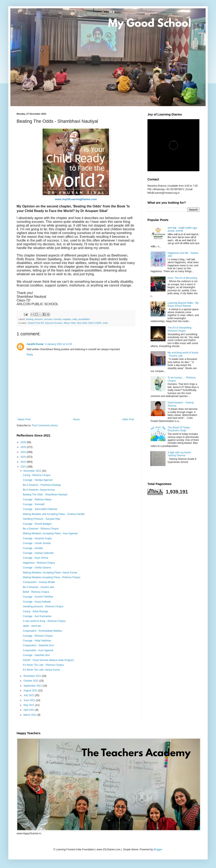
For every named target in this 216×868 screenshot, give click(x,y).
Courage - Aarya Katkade (37, 602)
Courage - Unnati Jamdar (37, 543)
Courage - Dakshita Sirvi (36, 655)
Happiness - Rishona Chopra (39, 563)
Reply (30, 355)
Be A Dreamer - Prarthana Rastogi (42, 485)
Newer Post (24, 419)
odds (75, 319)
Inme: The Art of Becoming (182, 278)
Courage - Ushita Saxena (37, 568)
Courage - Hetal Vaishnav (37, 641)
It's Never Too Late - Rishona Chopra (43, 665)
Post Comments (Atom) (45, 425)
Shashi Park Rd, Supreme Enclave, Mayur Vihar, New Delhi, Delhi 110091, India (68, 323)
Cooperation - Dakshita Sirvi (38, 645)
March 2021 (30, 715)
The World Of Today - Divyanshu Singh (179, 429)
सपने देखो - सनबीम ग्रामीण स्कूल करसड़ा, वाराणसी (182, 229)
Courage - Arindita (33, 548)
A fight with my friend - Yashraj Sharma (180, 454)
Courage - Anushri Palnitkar (38, 597)
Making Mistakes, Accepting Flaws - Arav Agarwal (50, 533)
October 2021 (31, 681)
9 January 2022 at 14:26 (58, 344)
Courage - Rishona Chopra (38, 636)
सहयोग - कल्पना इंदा (32, 626)
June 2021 (30, 700)
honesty (58, 319)
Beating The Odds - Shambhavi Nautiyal (45, 495)
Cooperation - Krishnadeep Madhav (42, 631)
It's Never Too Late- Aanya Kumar (41, 670)
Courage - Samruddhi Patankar (40, 509)
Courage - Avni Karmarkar (37, 616)
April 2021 (29, 710)
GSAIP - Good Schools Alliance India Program (48, 660)
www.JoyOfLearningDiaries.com (76, 199)
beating (30, 319)
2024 (24, 452)
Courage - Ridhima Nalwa (37, 500)
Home (76, 419)
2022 (24, 462)
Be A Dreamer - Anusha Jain (39, 587)
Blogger (158, 849)
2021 (24, 467)
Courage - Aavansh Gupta (37, 538)
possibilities (84, 319)
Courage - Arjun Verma (36, 558)
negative (67, 319)
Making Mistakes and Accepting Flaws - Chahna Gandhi (54, 514)
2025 (24, 447)
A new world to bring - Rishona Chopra (44, 621)
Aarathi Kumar (35, 344)
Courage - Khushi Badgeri (37, 524)
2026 (24, 442)
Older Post (128, 419)
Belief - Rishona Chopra (36, 592)
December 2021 (33, 471)
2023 (24, 457)
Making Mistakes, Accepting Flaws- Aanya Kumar (50, 573)
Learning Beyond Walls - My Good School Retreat (183, 304)
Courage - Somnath (34, 504)
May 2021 (29, 705)
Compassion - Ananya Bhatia (39, 582)
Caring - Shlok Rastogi (35, 611)
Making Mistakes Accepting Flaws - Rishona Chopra (52, 577)
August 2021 (31, 691)
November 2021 (33, 676)
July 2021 (29, 695)
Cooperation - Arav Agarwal (38, 650)
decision (39, 319)
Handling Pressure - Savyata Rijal (41, 519)
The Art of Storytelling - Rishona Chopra (180, 329)
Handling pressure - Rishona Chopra (43, 606)
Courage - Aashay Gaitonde (38, 553)
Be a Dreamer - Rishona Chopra (41, 529)
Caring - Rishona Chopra (37, 475)
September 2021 (33, 686)
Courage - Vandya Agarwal (38, 480)
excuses (48, 319)
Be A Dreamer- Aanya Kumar (39, 490)
